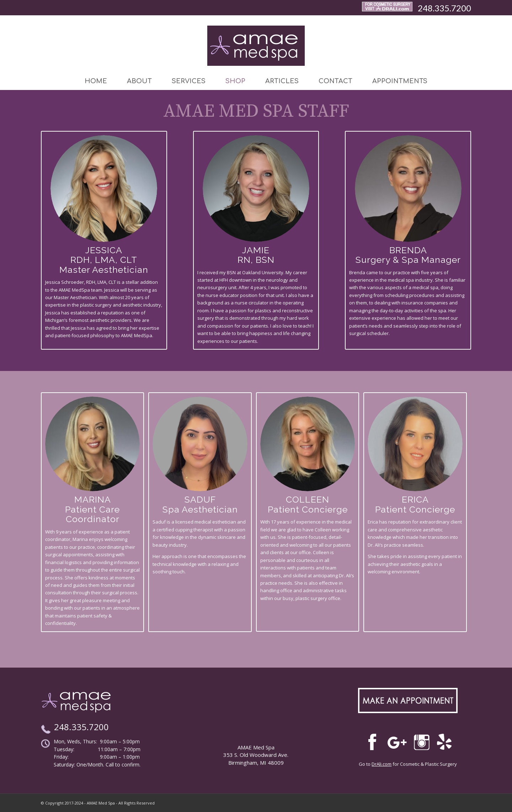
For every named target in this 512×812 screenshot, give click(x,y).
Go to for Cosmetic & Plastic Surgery (408, 764)
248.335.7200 (444, 8)
